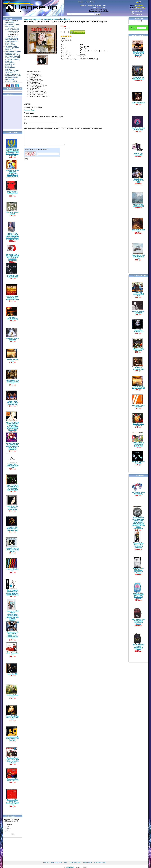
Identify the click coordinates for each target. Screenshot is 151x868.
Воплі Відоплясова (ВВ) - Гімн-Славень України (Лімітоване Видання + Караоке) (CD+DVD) (12, 152)
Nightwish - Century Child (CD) (12, 339)
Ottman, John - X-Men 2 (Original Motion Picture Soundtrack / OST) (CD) (13, 635)
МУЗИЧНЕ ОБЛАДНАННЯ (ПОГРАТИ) (10, 68)
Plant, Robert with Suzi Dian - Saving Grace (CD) (138, 53)
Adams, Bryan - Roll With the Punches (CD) (138, 257)
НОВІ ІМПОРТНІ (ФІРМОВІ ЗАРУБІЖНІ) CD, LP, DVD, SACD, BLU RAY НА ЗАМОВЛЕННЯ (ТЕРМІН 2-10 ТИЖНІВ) (13, 56)
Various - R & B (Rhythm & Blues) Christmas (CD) (13, 403)
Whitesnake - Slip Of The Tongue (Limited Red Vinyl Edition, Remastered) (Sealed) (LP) (12, 257)
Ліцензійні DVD (14, 33)
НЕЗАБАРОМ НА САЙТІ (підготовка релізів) (13, 77)
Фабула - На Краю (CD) (12, 696)
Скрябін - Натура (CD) (12, 360)
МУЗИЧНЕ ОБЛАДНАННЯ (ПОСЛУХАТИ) (10, 63)
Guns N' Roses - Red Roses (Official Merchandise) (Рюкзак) (138, 622)
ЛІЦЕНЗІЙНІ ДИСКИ (14, 31)
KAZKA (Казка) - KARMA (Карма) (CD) (12, 193)
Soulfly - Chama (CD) (138, 103)
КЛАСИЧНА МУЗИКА (12, 21)
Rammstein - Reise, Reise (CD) (138, 406)
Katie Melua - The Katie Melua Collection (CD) (13, 508)
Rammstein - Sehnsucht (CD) (138, 331)
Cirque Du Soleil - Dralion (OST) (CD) (12, 780)
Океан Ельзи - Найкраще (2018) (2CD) (138, 294)
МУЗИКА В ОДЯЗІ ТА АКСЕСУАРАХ (12, 72)
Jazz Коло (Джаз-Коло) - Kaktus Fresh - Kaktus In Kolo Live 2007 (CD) (12, 760)
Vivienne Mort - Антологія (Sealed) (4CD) (13, 466)
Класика (9, 824)
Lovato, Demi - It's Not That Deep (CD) (138, 78)
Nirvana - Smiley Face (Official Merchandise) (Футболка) (138, 545)
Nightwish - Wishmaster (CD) (13, 318)
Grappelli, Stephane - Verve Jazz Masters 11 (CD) (13, 550)
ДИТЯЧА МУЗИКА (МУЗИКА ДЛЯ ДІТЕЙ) (12, 47)
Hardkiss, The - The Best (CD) (138, 462)
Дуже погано (62, 40)
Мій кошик (139, 19)
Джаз (8, 829)
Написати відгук (29, 110)
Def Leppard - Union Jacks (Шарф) (138, 493)
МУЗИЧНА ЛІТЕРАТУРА (13, 74)
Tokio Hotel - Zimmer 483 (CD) (12, 213)
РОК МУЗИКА (10, 23)
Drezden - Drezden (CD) (12, 570)
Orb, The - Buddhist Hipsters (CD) (138, 129)
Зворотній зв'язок (75, 863)
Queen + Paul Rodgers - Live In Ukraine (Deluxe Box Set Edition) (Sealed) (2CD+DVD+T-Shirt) (13, 236)
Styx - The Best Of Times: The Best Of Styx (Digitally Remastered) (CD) (12, 487)
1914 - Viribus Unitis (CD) (138, 230)
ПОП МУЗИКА (10, 26)
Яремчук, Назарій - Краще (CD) (138, 312)
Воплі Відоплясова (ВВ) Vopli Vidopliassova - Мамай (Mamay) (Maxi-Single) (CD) (12, 173)
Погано (64, 40)
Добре (68, 40)
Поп (8, 831)
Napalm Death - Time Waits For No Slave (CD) (12, 382)
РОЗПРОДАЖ (10, 79)
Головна (80, 2)
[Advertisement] (13, 112)
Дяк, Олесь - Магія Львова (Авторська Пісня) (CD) (13, 739)
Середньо (66, 40)
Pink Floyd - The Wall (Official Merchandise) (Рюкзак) (138, 571)
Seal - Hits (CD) (13, 674)
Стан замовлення (136, 15)
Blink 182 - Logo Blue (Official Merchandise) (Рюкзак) (138, 596)
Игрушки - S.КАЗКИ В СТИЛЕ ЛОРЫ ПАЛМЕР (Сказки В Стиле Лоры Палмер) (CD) (12, 446)
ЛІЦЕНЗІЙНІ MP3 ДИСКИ (13, 51)
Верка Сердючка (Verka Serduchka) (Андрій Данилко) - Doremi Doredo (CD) (12, 592)
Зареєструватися (136, 11)
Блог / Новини (90, 2)
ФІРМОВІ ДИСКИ (13, 36)
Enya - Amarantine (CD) (13, 654)
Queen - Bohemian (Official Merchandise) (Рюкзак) (138, 647)
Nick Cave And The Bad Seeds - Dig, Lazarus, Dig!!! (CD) (12, 298)
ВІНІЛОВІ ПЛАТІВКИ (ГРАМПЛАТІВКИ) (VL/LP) (12, 29)
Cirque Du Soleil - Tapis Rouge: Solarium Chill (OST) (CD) (13, 802)
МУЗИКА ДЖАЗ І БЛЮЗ (13, 25)
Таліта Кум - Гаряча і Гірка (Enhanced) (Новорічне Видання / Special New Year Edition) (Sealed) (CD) (12, 426)
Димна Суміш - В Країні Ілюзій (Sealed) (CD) (138, 444)
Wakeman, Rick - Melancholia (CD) (138, 205)
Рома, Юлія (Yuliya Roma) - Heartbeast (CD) (12, 718)
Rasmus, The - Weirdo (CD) (138, 154)
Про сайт (83, 6)
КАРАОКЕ (9, 50)
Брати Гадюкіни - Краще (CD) (138, 425)
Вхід (132, 13)
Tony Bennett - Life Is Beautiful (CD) (12, 276)
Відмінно (70, 40)
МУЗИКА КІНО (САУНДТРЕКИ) (10, 44)
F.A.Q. (103, 7)
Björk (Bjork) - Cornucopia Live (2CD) (138, 180)
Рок (8, 826)
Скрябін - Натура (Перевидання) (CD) (138, 387)
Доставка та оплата (95, 6)
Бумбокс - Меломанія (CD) (138, 368)
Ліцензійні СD (14, 35)
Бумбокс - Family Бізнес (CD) (138, 350)
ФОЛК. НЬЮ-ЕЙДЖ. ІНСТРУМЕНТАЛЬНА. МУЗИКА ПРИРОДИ (12, 40)
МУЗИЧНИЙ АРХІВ (11, 81)
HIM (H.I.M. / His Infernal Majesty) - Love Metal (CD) (12, 529)
